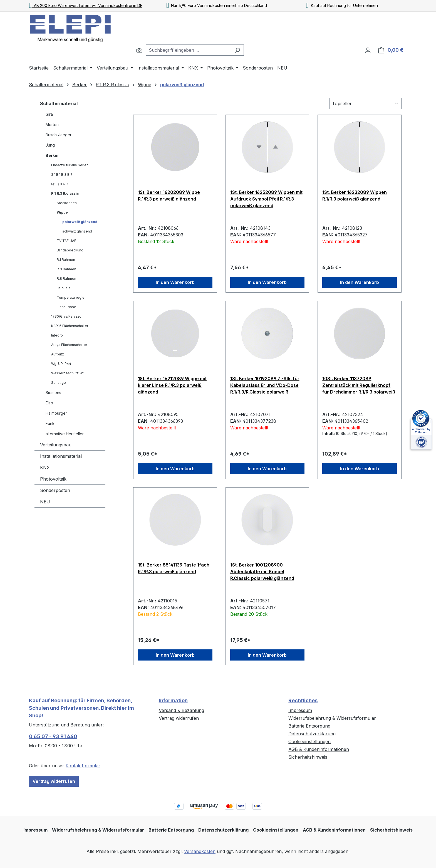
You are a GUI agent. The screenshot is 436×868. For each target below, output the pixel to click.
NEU (45, 502)
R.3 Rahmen (66, 269)
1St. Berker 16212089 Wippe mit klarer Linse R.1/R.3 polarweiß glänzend (172, 385)
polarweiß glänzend (80, 222)
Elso (49, 403)
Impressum (300, 710)
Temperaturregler (71, 297)
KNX (45, 468)
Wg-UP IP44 (61, 364)
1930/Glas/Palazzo (66, 316)
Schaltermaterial (59, 103)
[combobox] (189, 50)
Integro (57, 335)
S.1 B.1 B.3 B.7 (62, 175)
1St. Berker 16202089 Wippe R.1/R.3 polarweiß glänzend (169, 196)
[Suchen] (139, 50)
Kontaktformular (83, 766)
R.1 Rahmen (66, 260)
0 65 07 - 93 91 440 (53, 736)
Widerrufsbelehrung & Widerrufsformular (332, 718)
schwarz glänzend (77, 231)
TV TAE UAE (66, 241)
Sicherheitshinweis (308, 757)
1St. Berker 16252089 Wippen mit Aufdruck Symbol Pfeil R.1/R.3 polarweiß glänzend (266, 199)
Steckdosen (67, 203)
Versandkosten (200, 851)
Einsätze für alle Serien (70, 165)
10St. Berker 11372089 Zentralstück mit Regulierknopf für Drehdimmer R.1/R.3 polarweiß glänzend (359, 385)
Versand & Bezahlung (181, 710)
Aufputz (58, 354)
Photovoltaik (53, 479)
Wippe (62, 212)
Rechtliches (303, 700)
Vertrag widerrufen (54, 781)
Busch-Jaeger (59, 135)
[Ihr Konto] (368, 50)
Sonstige (59, 383)
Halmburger (56, 413)
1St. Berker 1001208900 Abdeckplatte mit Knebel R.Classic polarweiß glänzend (262, 572)
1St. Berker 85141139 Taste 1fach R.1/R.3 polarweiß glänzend (174, 568)
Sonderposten (55, 490)
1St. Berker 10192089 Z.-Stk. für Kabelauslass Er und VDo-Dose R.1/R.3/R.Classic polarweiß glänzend (265, 385)
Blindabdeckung (70, 250)
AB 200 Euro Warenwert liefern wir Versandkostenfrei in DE (86, 5)
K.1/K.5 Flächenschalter (70, 326)
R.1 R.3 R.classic (65, 193)
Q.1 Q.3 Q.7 (60, 184)
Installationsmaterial (61, 456)
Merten (52, 124)
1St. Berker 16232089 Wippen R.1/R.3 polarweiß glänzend (355, 196)
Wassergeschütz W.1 (68, 373)
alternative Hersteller (65, 434)
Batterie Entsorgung (309, 726)
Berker (52, 155)
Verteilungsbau (56, 445)
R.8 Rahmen (66, 279)
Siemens (53, 393)
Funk (50, 423)
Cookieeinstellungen (309, 741)
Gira (49, 114)
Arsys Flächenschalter (69, 345)
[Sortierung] (365, 103)
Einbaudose (66, 307)
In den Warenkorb (175, 282)
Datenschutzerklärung (312, 734)
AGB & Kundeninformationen (319, 749)
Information (173, 700)
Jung (50, 145)
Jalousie (64, 288)
